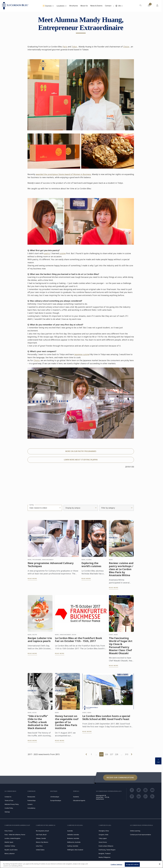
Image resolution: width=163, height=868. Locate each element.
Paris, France (9, 831)
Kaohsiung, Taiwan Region (107, 850)
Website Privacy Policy (12, 804)
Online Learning (135, 831)
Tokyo (74, 47)
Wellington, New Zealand (75, 850)
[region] (81, 864)
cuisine (63, 253)
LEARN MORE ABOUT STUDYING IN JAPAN (81, 460)
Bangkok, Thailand (105, 853)
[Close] (160, 864)
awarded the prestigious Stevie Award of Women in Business (63, 174)
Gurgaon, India (103, 835)
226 (106, 754)
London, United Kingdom (12, 838)
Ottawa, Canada (41, 838)
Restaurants (31, 797)
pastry (47, 253)
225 (101, 754)
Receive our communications (120, 778)
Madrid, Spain (9, 842)
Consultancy (31, 808)
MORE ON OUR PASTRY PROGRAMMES (81, 451)
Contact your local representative (140, 835)
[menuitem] (140, 6)
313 (127, 754)
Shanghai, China (104, 831)
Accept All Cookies (132, 864)
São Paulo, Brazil (41, 835)
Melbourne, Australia (74, 842)
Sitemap (7, 812)
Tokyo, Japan (103, 838)
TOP (158, 761)
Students (76, 797)
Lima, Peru (39, 846)
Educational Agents (79, 800)
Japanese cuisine (82, 354)
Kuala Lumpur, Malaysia (106, 846)
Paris (65, 47)
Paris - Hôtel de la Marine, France (15, 835)
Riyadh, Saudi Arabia (11, 850)
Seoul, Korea (103, 842)
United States (40, 850)
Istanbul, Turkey (10, 846)
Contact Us (8, 797)
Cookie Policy (9, 808)
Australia (70, 831)
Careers (30, 804)
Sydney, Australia (73, 846)
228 (117, 754)
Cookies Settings (116, 864)
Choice (126, 47)
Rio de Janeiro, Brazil (42, 831)
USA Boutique (55, 797)
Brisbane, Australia (73, 838)
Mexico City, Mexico (42, 842)
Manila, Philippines (105, 857)
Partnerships (32, 800)
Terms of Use (9, 800)
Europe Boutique (56, 800)
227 (111, 754)
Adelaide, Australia (73, 835)
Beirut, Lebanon (10, 853)
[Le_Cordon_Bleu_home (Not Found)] (15, 6)
